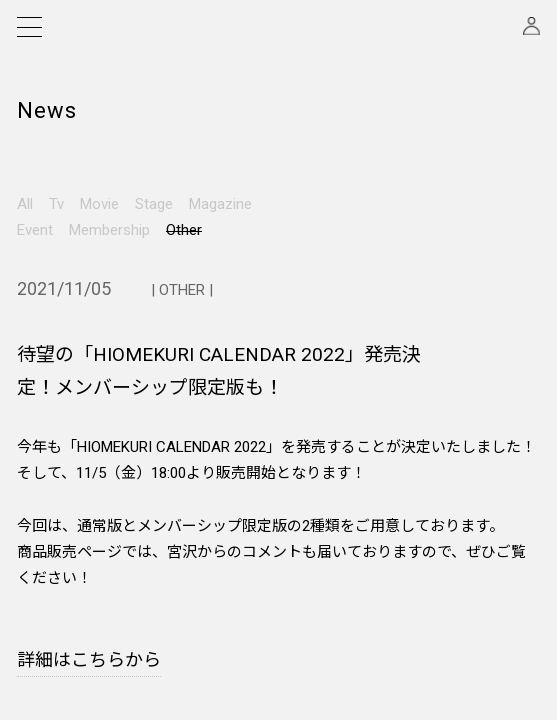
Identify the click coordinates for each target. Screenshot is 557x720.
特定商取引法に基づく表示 (81, 571)
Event (35, 230)
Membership (109, 230)
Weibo (53, 486)
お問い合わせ (223, 571)
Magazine (220, 204)
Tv (56, 204)
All (25, 204)
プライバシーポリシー (245, 539)
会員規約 (38, 539)
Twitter (54, 461)
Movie (99, 204)
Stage (154, 204)
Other (184, 230)
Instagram (64, 436)
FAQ (375, 539)
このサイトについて (413, 571)
